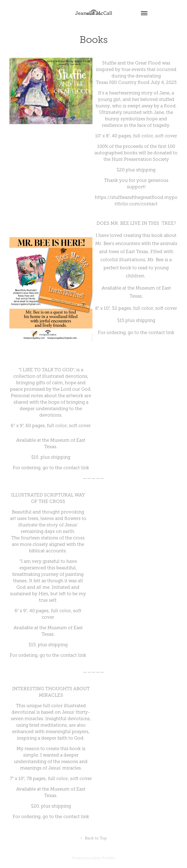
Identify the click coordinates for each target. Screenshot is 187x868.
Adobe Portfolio (103, 858)
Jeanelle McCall (94, 13)
